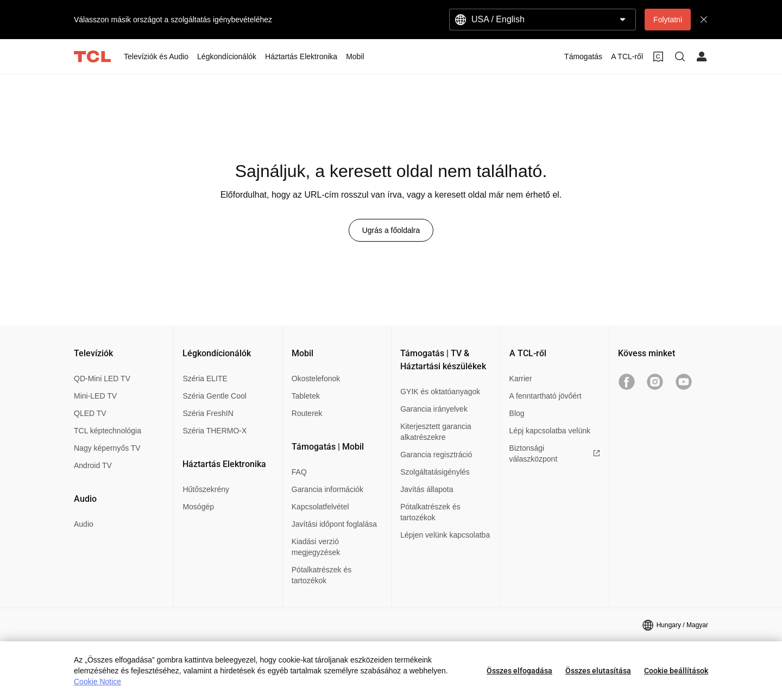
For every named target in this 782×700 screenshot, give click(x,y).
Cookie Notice (97, 682)
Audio (84, 524)
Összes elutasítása (598, 671)
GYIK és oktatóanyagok (440, 392)
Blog (517, 413)
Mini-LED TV (95, 396)
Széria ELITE (205, 379)
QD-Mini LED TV (102, 379)
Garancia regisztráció (436, 455)
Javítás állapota (427, 489)
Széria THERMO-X (215, 431)
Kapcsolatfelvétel (320, 507)
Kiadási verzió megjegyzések (316, 547)
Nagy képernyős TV (107, 448)
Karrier (521, 379)
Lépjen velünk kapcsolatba (445, 535)
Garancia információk (327, 489)
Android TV (93, 465)
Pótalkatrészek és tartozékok (322, 575)
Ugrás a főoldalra (391, 230)
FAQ (299, 472)
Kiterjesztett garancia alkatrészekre (436, 432)
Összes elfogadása (519, 671)
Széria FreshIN (208, 413)
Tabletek (306, 396)
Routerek (307, 413)
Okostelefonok (316, 379)
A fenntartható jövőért (545, 396)
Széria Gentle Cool (215, 396)
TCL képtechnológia (108, 431)
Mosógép (198, 507)
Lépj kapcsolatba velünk (550, 431)
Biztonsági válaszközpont (555, 453)
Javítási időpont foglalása (334, 524)
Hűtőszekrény (206, 489)
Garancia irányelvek (434, 409)
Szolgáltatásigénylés (435, 472)
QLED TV (90, 413)
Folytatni (668, 20)
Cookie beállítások (676, 671)
